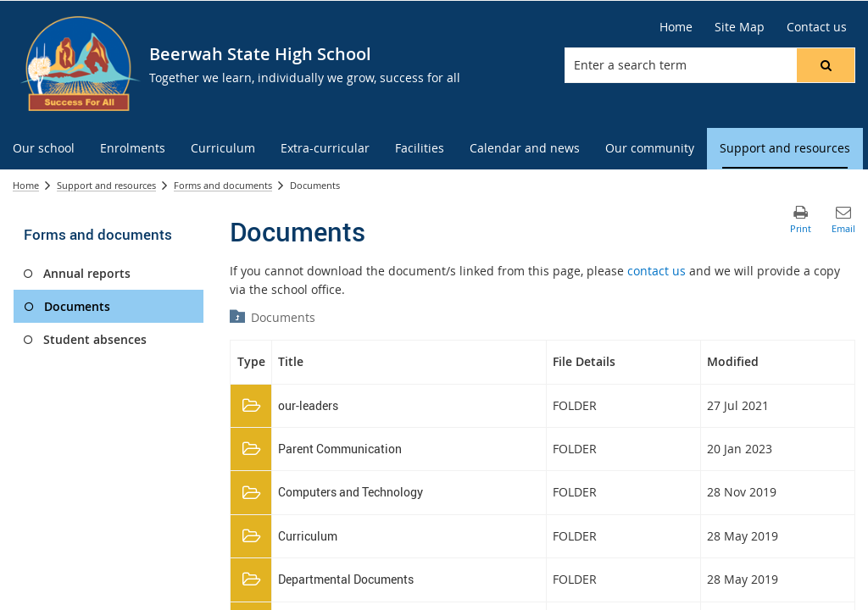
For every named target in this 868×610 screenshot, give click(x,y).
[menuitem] (44, 149)
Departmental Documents (346, 579)
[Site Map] (740, 27)
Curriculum (308, 536)
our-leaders (308, 405)
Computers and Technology (351, 492)
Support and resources (106, 185)
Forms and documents (223, 185)
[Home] (676, 27)
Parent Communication (340, 449)
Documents (283, 317)
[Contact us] (817, 27)
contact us (657, 271)
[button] (826, 65)
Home (26, 185)
